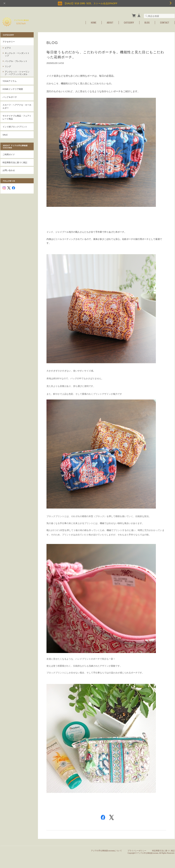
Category (129, 23)
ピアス (8, 48)
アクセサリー (9, 42)
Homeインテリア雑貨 (13, 89)
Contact (165, 23)
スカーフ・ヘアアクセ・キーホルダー (17, 106)
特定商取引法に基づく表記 (15, 162)
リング (8, 66)
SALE (5, 135)
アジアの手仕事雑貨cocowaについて (106, 851)
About (110, 23)
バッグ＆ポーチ (10, 97)
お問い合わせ (9, 170)
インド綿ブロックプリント (15, 127)
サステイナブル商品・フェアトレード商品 (17, 117)
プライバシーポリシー (137, 851)
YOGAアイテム (10, 81)
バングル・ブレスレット (16, 61)
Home (94, 23)
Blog (147, 23)
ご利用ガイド (9, 154)
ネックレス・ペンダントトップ (17, 54)
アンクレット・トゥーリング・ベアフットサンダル (17, 73)
